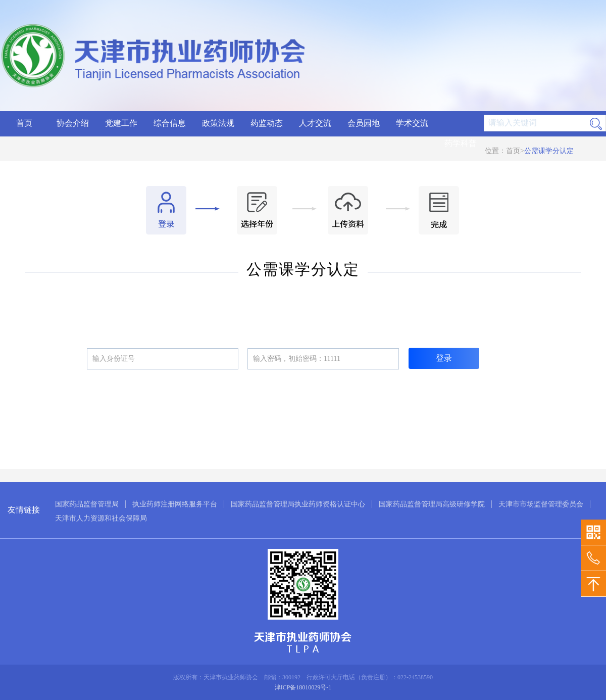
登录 (444, 358)
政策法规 (218, 123)
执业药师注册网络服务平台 (175, 504)
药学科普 (461, 143)
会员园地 (364, 123)
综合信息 (170, 123)
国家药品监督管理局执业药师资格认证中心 (298, 504)
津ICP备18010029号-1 (303, 687)
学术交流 (412, 123)
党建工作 (121, 123)
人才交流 (315, 123)
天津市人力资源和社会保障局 (101, 518)
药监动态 (267, 123)
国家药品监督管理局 (87, 504)
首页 (24, 123)
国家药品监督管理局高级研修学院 (432, 504)
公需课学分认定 (549, 151)
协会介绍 (73, 123)
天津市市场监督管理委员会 (541, 504)
